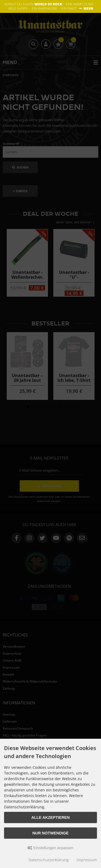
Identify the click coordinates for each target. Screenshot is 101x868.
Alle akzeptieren (50, 817)
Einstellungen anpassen (50, 848)
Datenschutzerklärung (49, 860)
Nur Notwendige (50, 833)
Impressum (87, 860)
